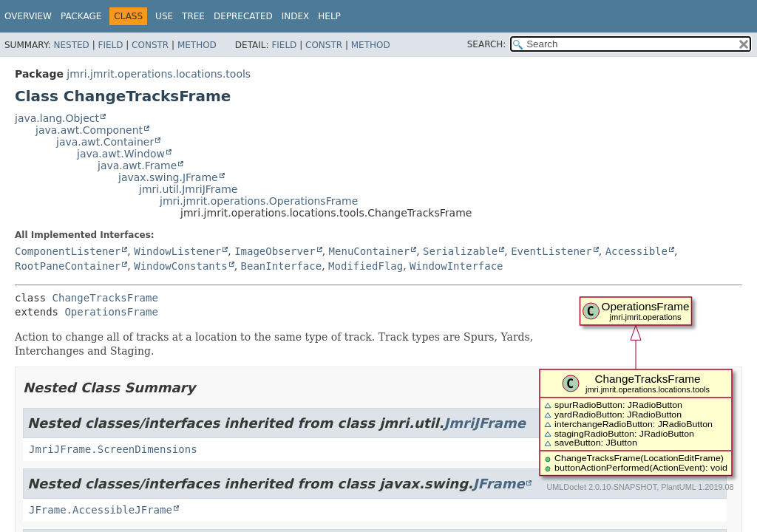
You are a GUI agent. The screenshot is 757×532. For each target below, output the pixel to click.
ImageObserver (275, 251)
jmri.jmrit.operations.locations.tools (159, 74)
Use (164, 16)
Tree (193, 16)
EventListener (551, 251)
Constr (150, 45)
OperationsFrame (111, 312)
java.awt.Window (121, 154)
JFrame (499, 484)
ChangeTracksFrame (105, 298)
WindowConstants (180, 266)
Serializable (460, 251)
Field (110, 45)
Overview (28, 16)
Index (296, 16)
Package (81, 16)
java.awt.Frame (137, 166)
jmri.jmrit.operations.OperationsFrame (259, 201)
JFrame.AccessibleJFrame (101, 510)
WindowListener (177, 251)
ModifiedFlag (366, 266)
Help (329, 16)
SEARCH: (487, 44)
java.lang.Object (57, 118)
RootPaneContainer (68, 266)
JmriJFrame (485, 423)
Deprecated (243, 16)
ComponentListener (68, 251)
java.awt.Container (105, 142)
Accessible (637, 251)
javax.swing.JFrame (168, 177)
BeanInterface (282, 266)
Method (197, 45)
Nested (71, 45)
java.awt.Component (89, 130)
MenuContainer (370, 251)
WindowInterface (456, 266)
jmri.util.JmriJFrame (188, 189)
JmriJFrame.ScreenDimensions (113, 449)
